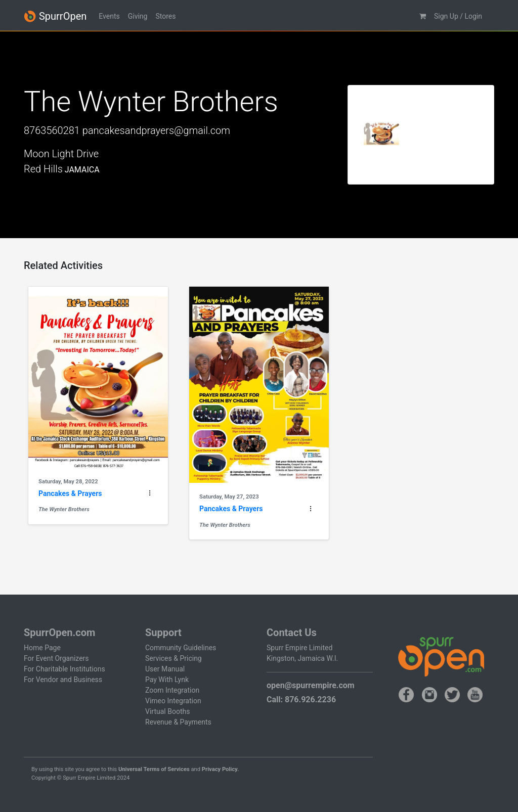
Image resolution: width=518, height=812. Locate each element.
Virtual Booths (167, 711)
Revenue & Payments (178, 722)
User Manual (165, 669)
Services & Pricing (174, 658)
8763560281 (52, 130)
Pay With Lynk (167, 680)
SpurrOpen (55, 16)
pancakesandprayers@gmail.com (156, 130)
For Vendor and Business (63, 680)
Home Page (42, 648)
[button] (423, 16)
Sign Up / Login (458, 16)
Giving (138, 16)
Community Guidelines (181, 648)
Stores (165, 16)
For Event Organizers (56, 658)
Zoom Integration (172, 690)
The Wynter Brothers (64, 509)
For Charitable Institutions (64, 669)
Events (109, 16)
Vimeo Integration (173, 701)
